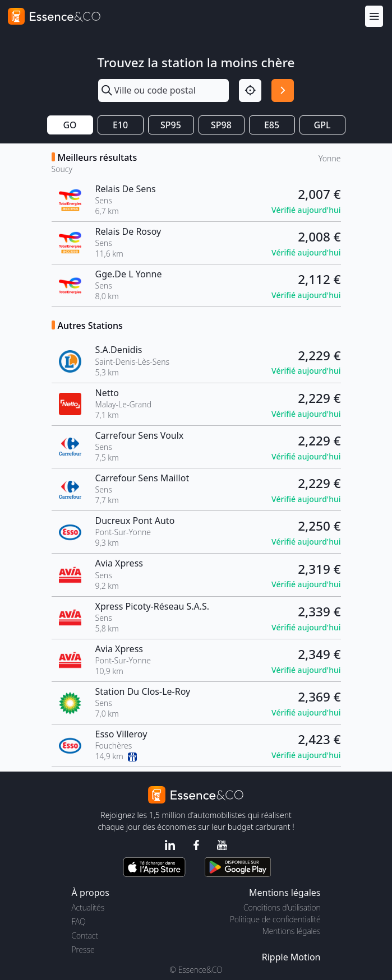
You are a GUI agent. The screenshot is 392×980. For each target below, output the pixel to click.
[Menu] (374, 16)
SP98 (221, 125)
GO (70, 125)
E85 (272, 125)
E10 (120, 125)
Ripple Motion (291, 957)
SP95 (171, 125)
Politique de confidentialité (275, 919)
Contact (85, 935)
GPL (322, 125)
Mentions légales (291, 931)
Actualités (88, 907)
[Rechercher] (283, 90)
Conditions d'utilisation (282, 907)
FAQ (79, 921)
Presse (83, 949)
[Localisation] (250, 90)
